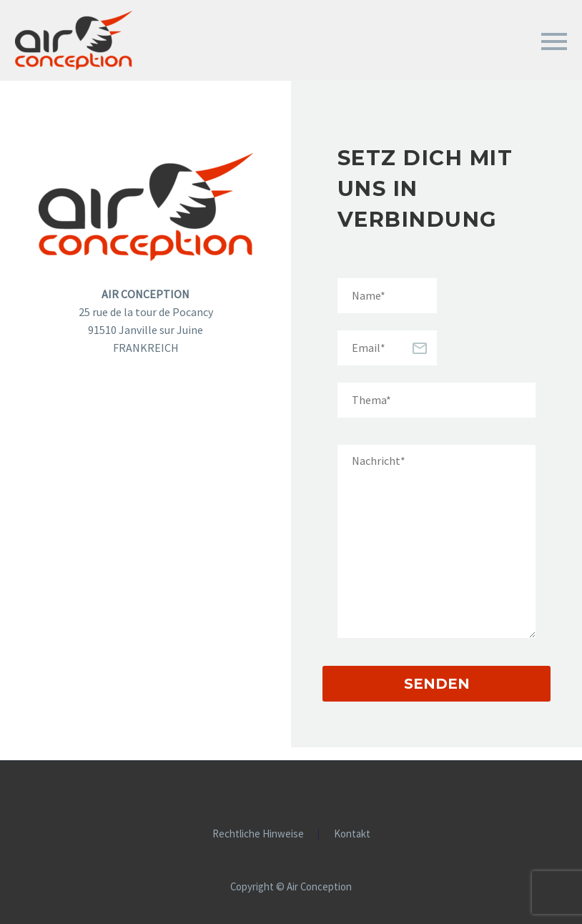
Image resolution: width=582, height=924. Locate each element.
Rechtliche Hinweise (258, 834)
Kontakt (352, 834)
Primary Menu (554, 41)
